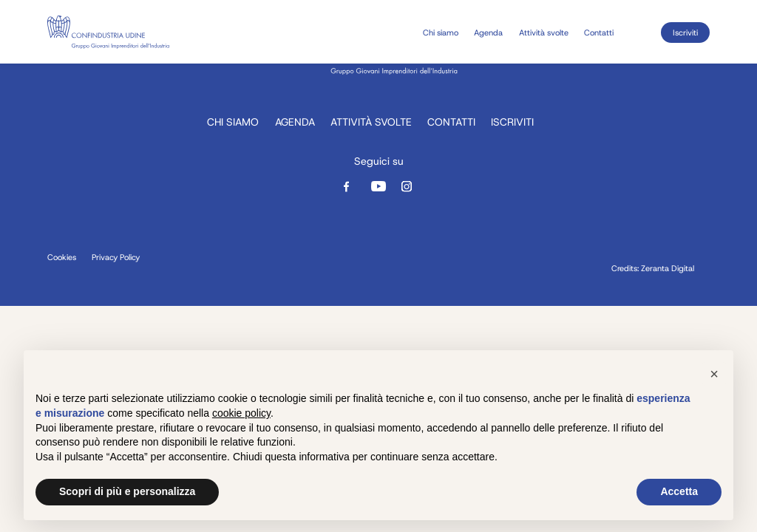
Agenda (488, 33)
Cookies (62, 258)
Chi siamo (441, 33)
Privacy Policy (116, 258)
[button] (714, 374)
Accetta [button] (679, 491)
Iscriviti (685, 33)
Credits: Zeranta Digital (653, 269)
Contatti (599, 33)
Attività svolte (544, 33)
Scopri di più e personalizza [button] (127, 491)
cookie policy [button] (241, 413)
